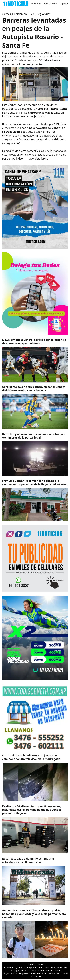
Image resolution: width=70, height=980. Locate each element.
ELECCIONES (50, 4)
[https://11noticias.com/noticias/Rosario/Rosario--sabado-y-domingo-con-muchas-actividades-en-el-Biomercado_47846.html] (35, 882)
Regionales (44, 14)
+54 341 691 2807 (60, 968)
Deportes (64, 4)
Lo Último (36, 4)
